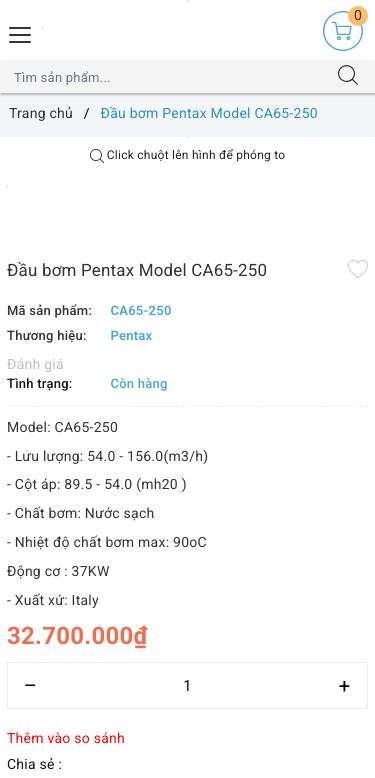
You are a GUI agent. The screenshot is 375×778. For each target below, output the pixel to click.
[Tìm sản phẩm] (168, 77)
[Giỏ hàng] (343, 31)
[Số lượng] (187, 685)
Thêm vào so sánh (66, 739)
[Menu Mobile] (21, 32)
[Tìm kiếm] (348, 77)
